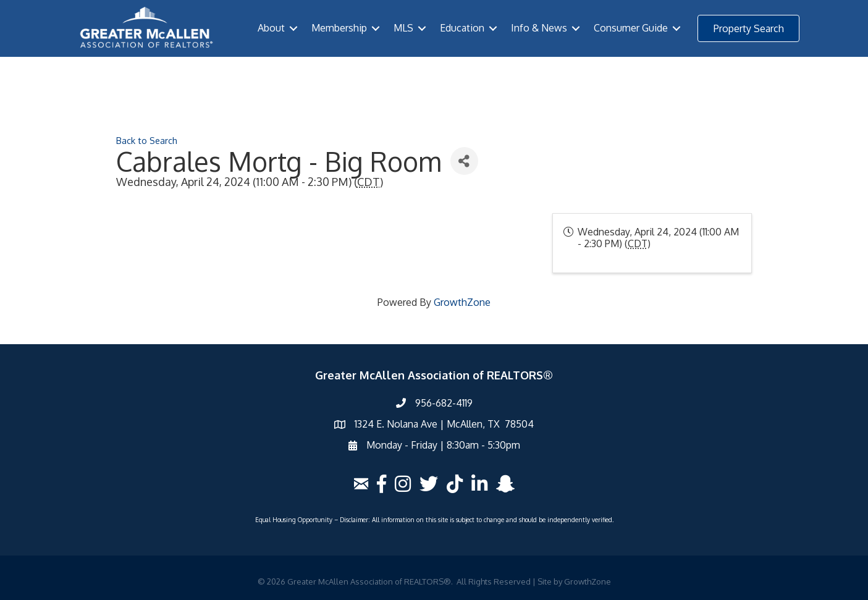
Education (462, 28)
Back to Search (147, 140)
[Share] (464, 161)
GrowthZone (462, 302)
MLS (403, 28)
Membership (339, 28)
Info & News (539, 28)
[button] (748, 28)
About (271, 28)
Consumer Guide (631, 28)
